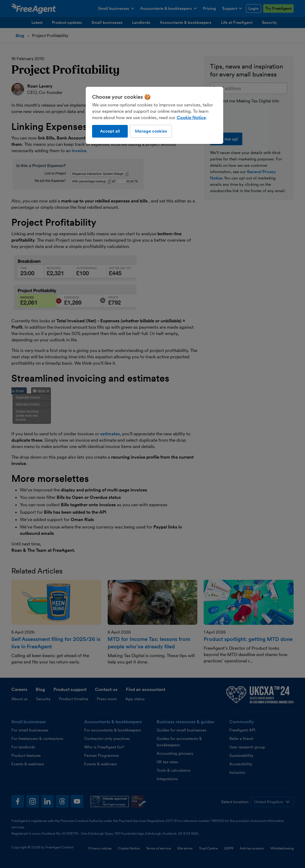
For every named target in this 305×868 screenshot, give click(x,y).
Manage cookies (151, 131)
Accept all (110, 131)
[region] (154, 115)
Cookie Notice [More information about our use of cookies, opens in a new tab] (191, 117)
